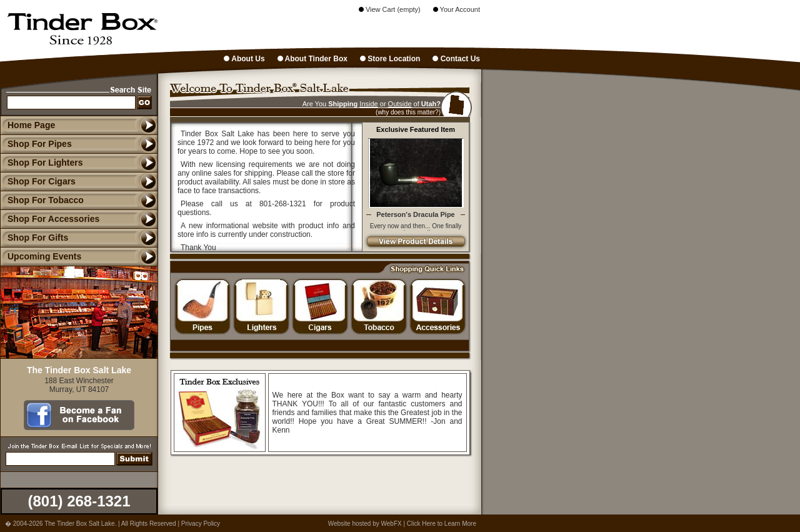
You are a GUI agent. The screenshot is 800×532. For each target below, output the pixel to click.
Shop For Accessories (50, 219)
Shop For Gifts (34, 238)
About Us (244, 59)
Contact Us (456, 59)
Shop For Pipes (36, 144)
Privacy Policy (201, 524)
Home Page (31, 125)
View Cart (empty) (390, 9)
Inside (368, 104)
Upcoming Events (41, 256)
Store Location (390, 59)
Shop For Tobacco (42, 200)
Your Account (457, 9)
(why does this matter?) (408, 112)
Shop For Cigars (38, 181)
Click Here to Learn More (442, 524)
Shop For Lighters (42, 163)
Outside (400, 104)
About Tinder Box (312, 59)
